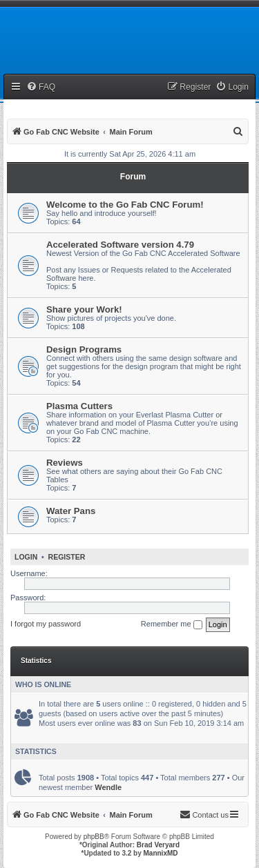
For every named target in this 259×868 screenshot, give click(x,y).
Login (26, 557)
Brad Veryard (158, 845)
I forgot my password (46, 624)
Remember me (172, 624)
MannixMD (161, 853)
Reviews (65, 463)
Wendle (108, 787)
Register (67, 557)
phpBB (94, 837)
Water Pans (71, 511)
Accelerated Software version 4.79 (120, 245)
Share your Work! (84, 309)
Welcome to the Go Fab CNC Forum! (125, 205)
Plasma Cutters (79, 406)
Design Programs (84, 349)
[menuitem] (41, 87)
